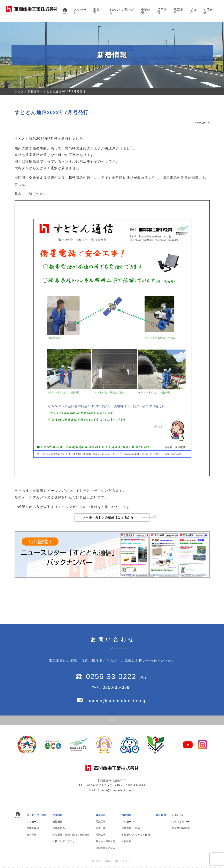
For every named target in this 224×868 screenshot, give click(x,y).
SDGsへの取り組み (122, 11)
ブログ (193, 11)
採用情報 (162, 11)
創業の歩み (59, 829)
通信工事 (101, 829)
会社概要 (57, 822)
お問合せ (208, 11)
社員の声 (126, 842)
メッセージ (80, 11)
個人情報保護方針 (182, 829)
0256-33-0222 (111, 677)
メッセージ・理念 (37, 816)
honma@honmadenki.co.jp (117, 701)
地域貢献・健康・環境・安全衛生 (71, 835)
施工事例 (179, 11)
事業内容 (98, 11)
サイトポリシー (181, 822)
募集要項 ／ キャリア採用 (136, 835)
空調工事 (101, 835)
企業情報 (146, 11)
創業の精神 (33, 829)
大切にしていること (64, 842)
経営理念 (32, 835)
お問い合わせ (179, 816)
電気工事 (101, 822)
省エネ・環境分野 (106, 842)
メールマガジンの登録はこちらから (108, 517)
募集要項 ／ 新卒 (131, 829)
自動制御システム (106, 849)
